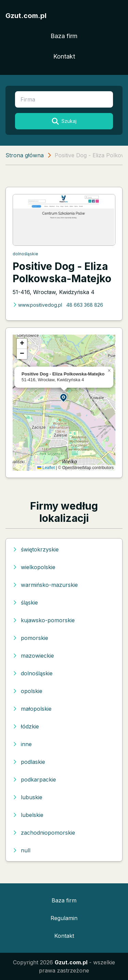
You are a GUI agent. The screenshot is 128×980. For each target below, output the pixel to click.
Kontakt (64, 56)
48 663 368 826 (85, 305)
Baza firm (64, 36)
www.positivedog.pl (37, 305)
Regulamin (64, 918)
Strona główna (25, 155)
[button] (64, 397)
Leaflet (46, 468)
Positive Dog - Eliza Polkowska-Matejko (62, 272)
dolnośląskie (25, 254)
